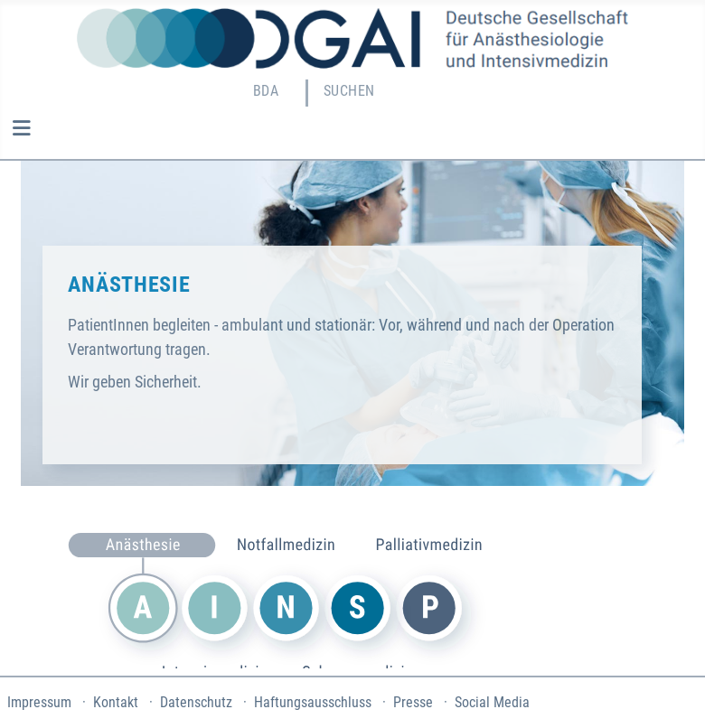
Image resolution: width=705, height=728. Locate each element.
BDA (266, 91)
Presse (413, 702)
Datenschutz (196, 702)
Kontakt (116, 702)
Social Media (492, 702)
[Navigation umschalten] (21, 128)
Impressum (39, 702)
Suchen (349, 91)
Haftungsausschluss (313, 702)
